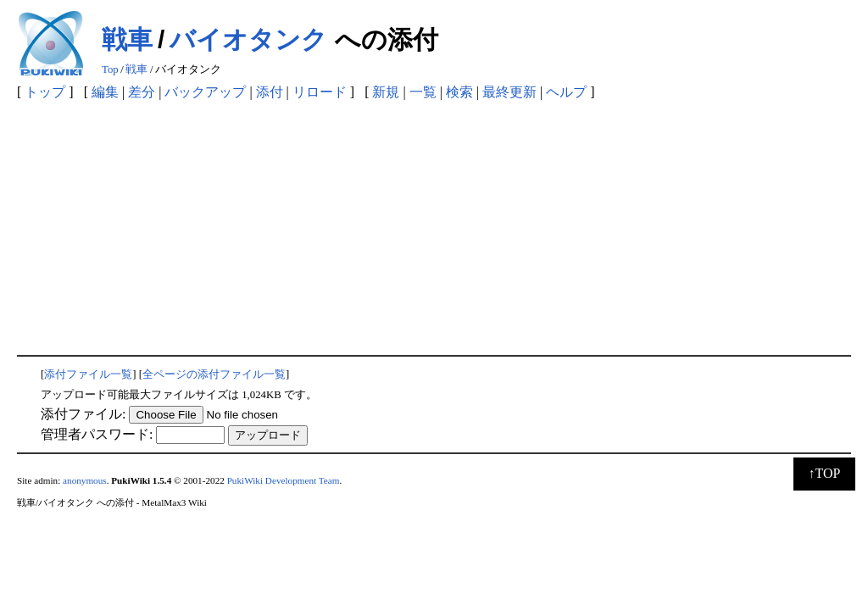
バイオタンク (248, 39)
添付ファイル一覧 (88, 374)
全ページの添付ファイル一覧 (214, 374)
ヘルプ (566, 92)
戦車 (127, 39)
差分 (142, 92)
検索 (459, 92)
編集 (105, 92)
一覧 (423, 92)
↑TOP (825, 473)
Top (110, 69)
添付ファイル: (83, 414)
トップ (45, 92)
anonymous (85, 480)
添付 (270, 92)
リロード (320, 92)
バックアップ (205, 92)
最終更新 (509, 92)
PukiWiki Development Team (284, 480)
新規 (386, 92)
